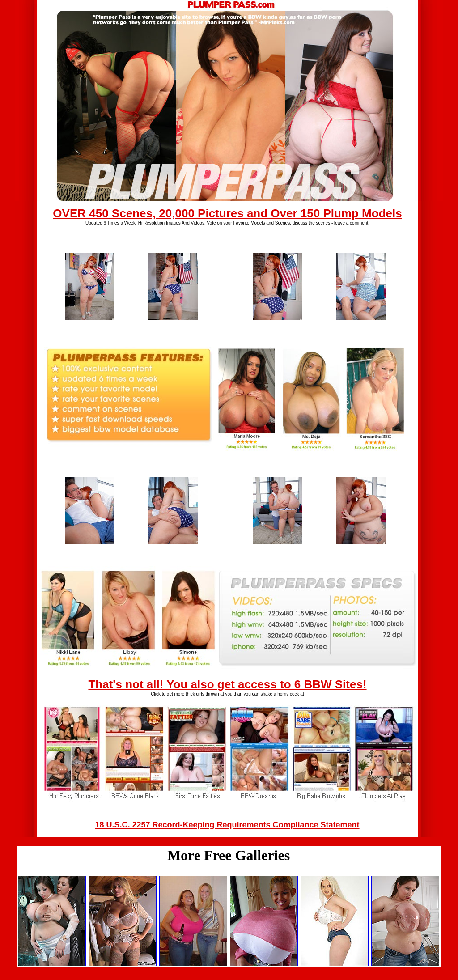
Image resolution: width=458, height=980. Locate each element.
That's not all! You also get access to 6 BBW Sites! (227, 684)
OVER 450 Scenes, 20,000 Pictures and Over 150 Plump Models (227, 213)
